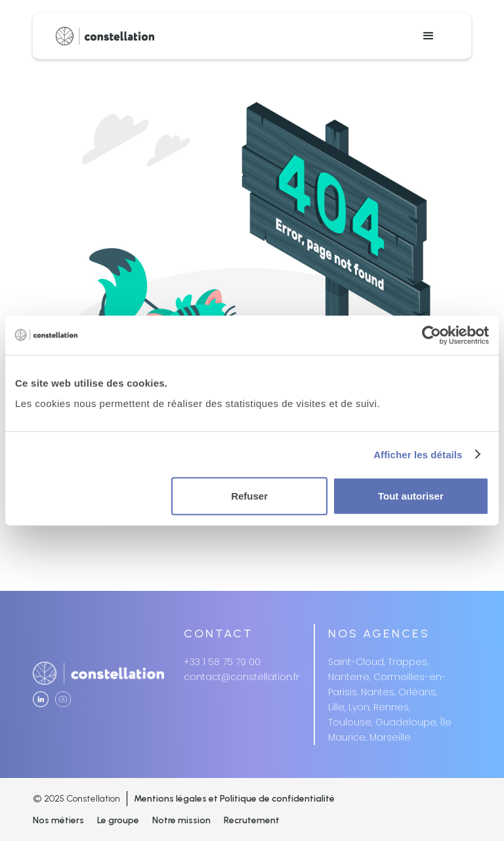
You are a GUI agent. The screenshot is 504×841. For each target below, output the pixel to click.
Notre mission (181, 820)
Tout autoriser (411, 496)
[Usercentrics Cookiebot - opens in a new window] (431, 335)
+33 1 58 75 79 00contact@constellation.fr (241, 669)
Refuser (249, 496)
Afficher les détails (418, 454)
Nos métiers (58, 820)
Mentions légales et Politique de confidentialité (234, 799)
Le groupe (118, 820)
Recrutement (252, 820)
